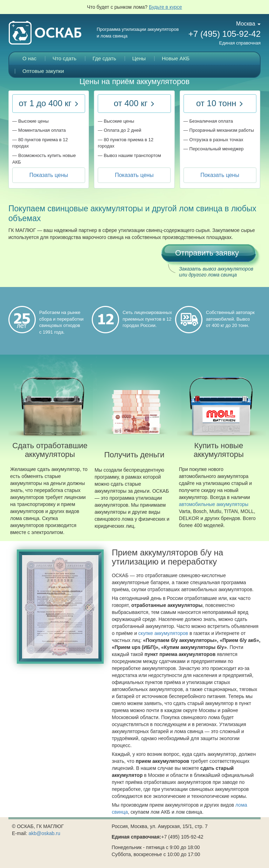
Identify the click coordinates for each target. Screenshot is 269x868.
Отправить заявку (207, 253)
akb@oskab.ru (44, 833)
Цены (139, 58)
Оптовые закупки (43, 71)
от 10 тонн (220, 103)
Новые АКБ (176, 58)
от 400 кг (134, 103)
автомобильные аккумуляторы (214, 504)
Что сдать (64, 58)
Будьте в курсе (165, 7)
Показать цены (49, 175)
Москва (248, 24)
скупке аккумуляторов (163, 633)
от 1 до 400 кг (49, 103)
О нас (29, 58)
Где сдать (104, 58)
